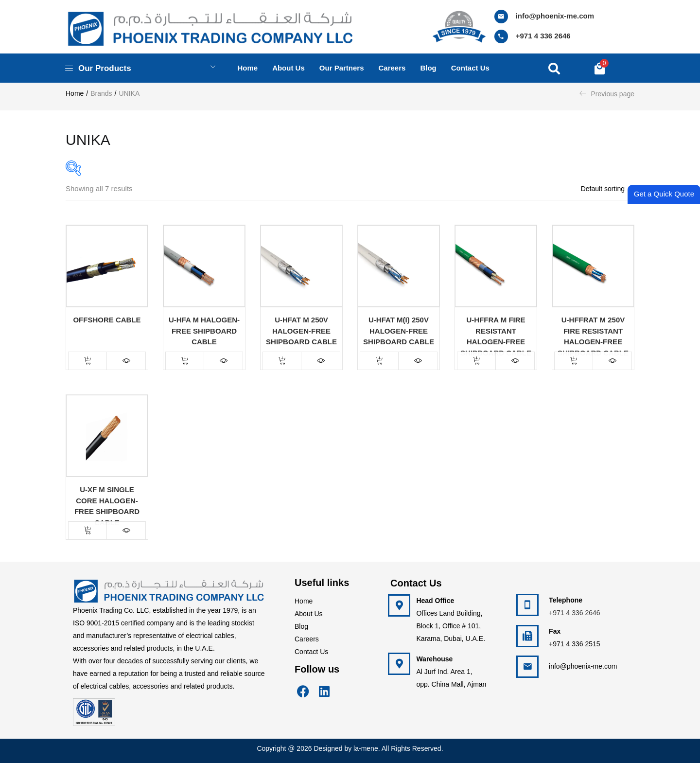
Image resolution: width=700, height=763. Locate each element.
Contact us (470, 68)
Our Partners (342, 68)
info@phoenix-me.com (555, 16)
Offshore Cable (107, 320)
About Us (309, 614)
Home (247, 68)
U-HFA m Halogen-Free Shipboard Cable (204, 331)
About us (289, 68)
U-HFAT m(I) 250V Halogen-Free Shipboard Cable (399, 331)
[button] (600, 68)
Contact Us (311, 652)
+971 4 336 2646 (543, 36)
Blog (428, 68)
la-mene (366, 748)
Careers (392, 68)
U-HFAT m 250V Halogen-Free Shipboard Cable (301, 331)
